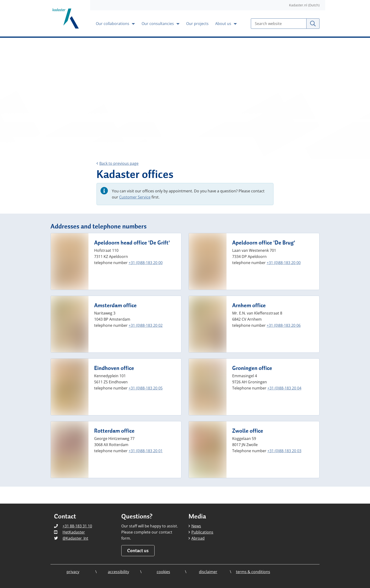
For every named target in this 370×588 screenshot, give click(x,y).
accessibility (118, 572)
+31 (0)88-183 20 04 (284, 388)
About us (224, 24)
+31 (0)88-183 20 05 (146, 388)
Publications (201, 532)
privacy (73, 572)
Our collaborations (113, 24)
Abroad (197, 538)
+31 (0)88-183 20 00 (146, 263)
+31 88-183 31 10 (77, 526)
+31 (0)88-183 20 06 (284, 325)
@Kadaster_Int (75, 538)
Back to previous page (118, 163)
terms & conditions (253, 572)
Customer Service (135, 197)
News (195, 526)
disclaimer (208, 572)
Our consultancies (158, 24)
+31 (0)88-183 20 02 (146, 325)
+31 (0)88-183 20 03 (284, 451)
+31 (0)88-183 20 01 (146, 451)
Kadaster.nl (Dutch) (304, 5)
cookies (163, 572)
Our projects (197, 24)
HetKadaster (74, 532)
